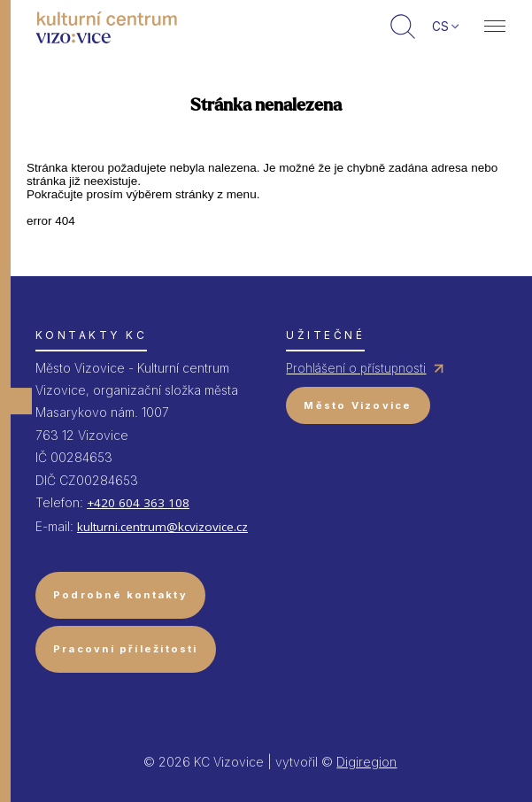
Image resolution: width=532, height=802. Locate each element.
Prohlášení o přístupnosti (356, 368)
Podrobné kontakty (120, 595)
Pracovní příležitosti (126, 649)
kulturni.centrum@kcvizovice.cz (162, 527)
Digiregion (366, 762)
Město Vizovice (358, 405)
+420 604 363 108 (138, 503)
